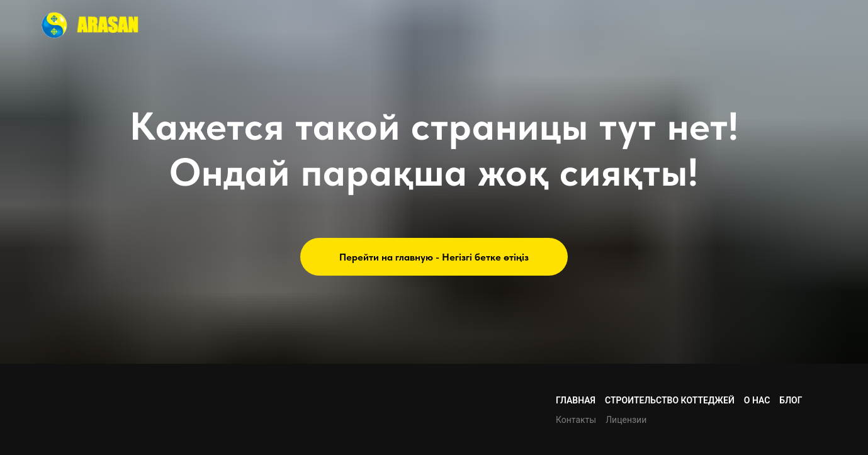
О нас (757, 400)
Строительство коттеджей (670, 400)
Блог (791, 400)
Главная (576, 400)
